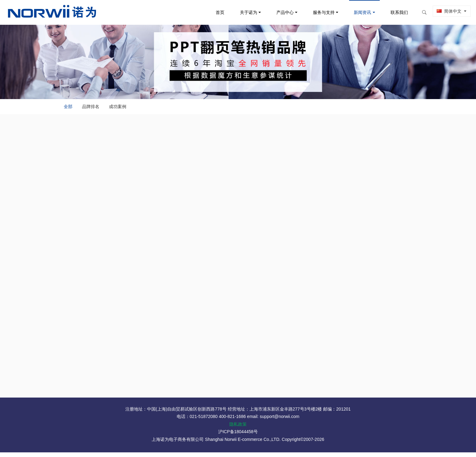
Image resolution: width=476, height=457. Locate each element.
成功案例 (120, 109)
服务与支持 (318, 12)
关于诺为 (242, 12)
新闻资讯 (356, 12)
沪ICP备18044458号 (238, 436)
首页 (214, 12)
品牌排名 (91, 109)
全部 (66, 109)
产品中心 (279, 12)
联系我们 (393, 12)
